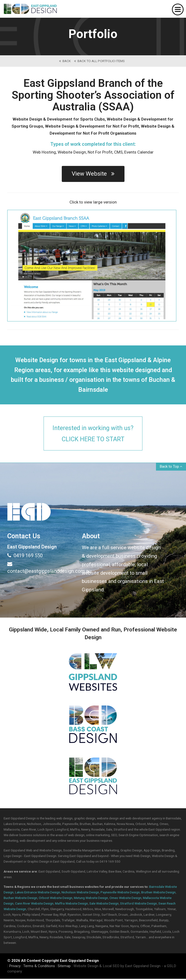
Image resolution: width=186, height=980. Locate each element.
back (65, 61)
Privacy (15, 967)
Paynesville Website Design (120, 893)
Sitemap (64, 967)
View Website (93, 174)
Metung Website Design (91, 899)
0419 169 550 (25, 556)
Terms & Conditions (39, 967)
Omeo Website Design (125, 899)
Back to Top (171, 468)
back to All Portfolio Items (99, 61)
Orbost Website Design (56, 899)
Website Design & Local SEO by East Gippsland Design (117, 967)
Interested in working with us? (93, 434)
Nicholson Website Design (80, 893)
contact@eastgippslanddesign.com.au (41, 568)
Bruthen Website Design (158, 893)
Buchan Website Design (20, 899)
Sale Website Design (104, 905)
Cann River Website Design (34, 905)
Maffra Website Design (71, 905)
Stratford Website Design (139, 905)
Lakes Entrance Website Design (38, 893)
